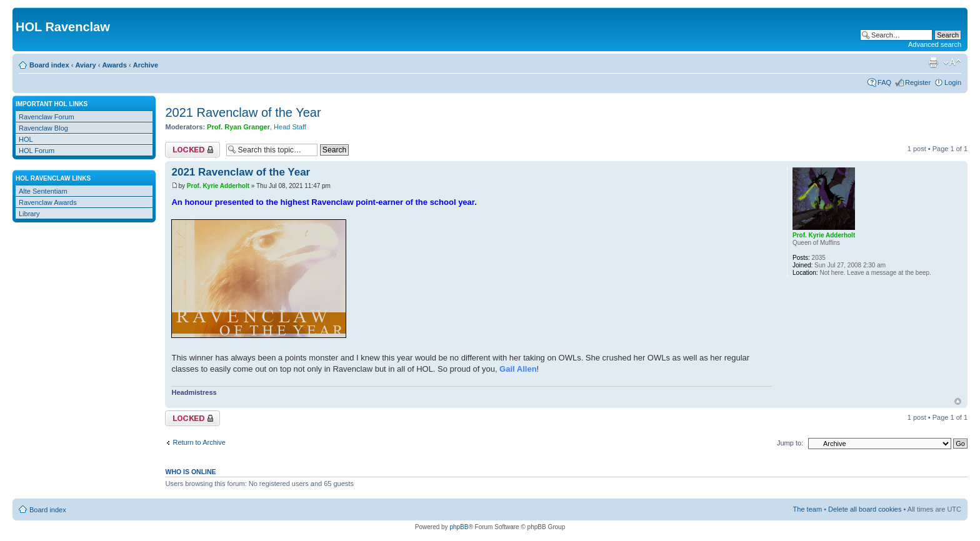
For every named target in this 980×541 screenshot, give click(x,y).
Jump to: (790, 443)
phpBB (459, 527)
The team (807, 509)
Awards (114, 65)
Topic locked (192, 150)
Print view (933, 62)
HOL (26, 139)
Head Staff (290, 127)
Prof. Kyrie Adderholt (218, 186)
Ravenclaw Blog (43, 128)
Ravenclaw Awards (48, 202)
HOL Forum (37, 151)
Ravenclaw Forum (47, 117)
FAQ (884, 82)
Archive (146, 65)
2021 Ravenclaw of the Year (243, 112)
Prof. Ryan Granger (238, 127)
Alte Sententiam (43, 191)
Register (918, 82)
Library (29, 214)
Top (958, 401)
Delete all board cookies (865, 509)
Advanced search (935, 44)
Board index (49, 65)
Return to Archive (199, 442)
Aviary (85, 65)
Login (953, 82)
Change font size (952, 62)
